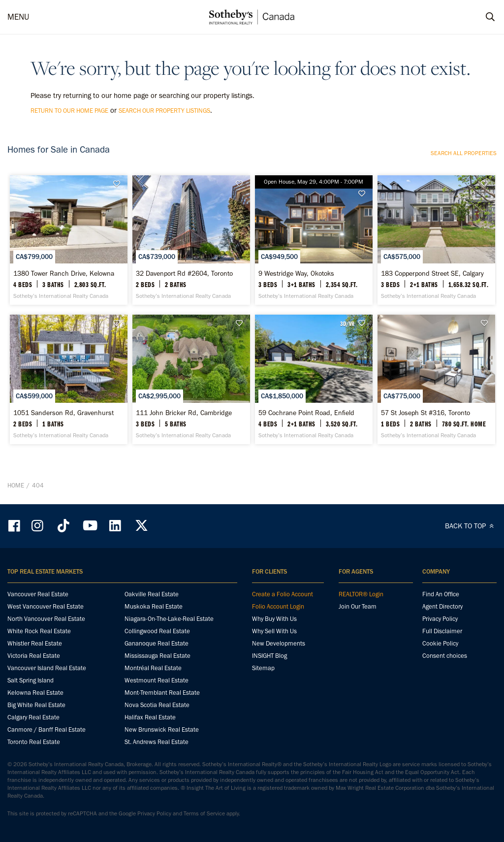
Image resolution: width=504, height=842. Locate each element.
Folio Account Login (278, 606)
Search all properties (464, 153)
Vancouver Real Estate (38, 594)
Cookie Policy (440, 643)
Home (16, 485)
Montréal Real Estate (153, 668)
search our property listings (164, 111)
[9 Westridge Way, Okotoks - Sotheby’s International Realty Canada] (314, 240)
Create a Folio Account (283, 594)
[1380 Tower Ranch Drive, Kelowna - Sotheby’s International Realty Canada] (69, 240)
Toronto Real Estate (34, 742)
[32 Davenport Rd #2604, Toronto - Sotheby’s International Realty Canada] (191, 240)
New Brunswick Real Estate (162, 729)
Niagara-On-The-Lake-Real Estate (169, 619)
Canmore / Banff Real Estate (47, 729)
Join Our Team (358, 606)
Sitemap (263, 668)
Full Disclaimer (442, 631)
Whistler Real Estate (35, 643)
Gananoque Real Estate (157, 643)
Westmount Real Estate (157, 680)
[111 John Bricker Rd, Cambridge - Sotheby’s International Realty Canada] (191, 379)
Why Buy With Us (274, 619)
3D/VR (347, 324)
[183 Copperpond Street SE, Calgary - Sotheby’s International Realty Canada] (436, 240)
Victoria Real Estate (34, 656)
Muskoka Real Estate (154, 606)
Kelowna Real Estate (35, 693)
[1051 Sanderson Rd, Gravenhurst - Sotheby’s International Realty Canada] (69, 379)
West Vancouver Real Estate (46, 606)
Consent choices (445, 656)
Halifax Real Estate (150, 717)
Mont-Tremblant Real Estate (162, 693)
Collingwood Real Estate (157, 631)
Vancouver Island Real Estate (47, 668)
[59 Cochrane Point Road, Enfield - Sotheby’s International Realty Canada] (314, 379)
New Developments (279, 643)
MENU (18, 17)
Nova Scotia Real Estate (157, 705)
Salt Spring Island (31, 680)
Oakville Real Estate (152, 594)
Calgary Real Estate (33, 717)
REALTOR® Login (361, 594)
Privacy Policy (440, 619)
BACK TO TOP (471, 526)
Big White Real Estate (36, 705)
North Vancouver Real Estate (46, 619)
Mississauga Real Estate (157, 656)
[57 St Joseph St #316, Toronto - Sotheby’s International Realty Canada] (436, 379)
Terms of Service (204, 813)
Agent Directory (442, 606)
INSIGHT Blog (269, 656)
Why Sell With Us (274, 631)
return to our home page (69, 111)
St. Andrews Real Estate (157, 742)
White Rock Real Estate (39, 631)
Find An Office (441, 594)
